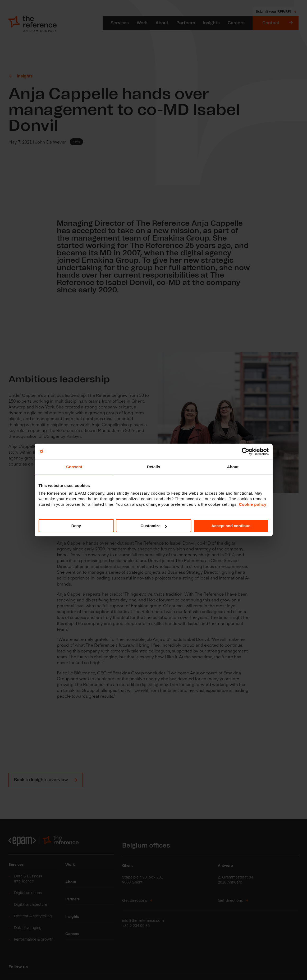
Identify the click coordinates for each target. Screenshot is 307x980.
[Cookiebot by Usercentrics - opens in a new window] (246, 452)
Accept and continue (231, 526)
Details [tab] (154, 467)
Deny (76, 526)
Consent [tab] (74, 467)
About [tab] (233, 467)
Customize (154, 526)
